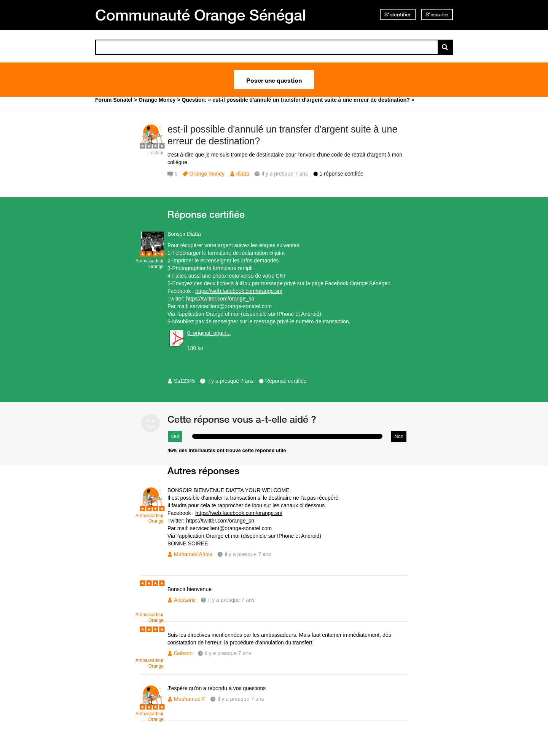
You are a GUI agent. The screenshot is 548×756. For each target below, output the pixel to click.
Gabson (183, 653)
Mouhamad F (190, 699)
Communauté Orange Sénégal (201, 15)
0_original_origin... (209, 333)
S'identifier (398, 14)
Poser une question (274, 80)
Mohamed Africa (193, 554)
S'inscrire (437, 14)
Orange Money (207, 174)
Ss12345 (184, 381)
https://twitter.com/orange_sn (220, 299)
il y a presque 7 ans (230, 381)
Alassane (185, 600)
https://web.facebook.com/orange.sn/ (239, 291)
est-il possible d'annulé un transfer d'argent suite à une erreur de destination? (282, 135)
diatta (243, 174)
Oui (175, 436)
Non (399, 436)
